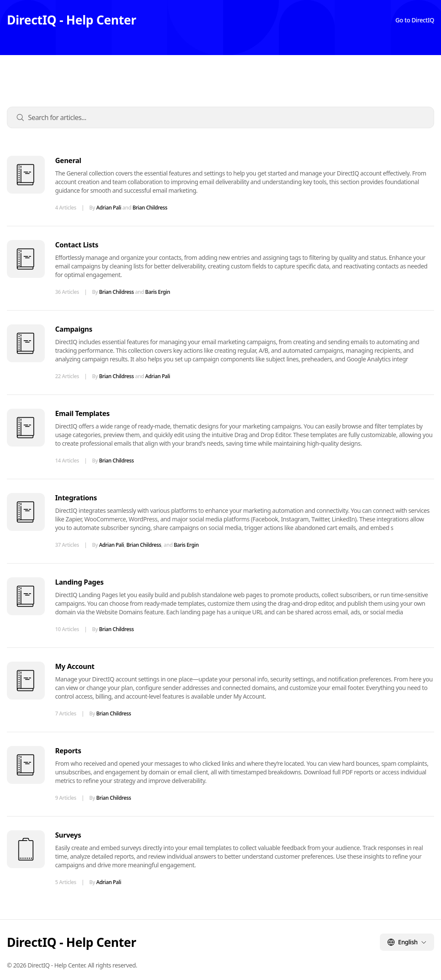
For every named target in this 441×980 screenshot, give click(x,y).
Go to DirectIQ (415, 20)
